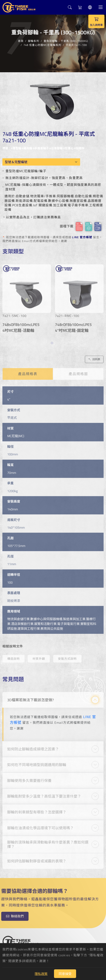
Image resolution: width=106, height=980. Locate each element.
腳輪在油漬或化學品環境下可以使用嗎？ (40, 826)
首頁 (21, 40)
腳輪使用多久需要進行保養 (29, 779)
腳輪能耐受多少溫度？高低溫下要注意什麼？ (44, 794)
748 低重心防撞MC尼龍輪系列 (42, 45)
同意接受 (65, 974)
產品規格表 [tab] (28, 372)
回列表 (94, 357)
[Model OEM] (41, 162)
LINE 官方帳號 (82, 237)
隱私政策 (41, 974)
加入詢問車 (96, 21)
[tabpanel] (27, 298)
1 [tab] (52, 341)
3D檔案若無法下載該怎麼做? (31, 698)
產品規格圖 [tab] (78, 372)
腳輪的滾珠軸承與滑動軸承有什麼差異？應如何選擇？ (48, 842)
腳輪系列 (34, 40)
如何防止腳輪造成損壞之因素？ (33, 747)
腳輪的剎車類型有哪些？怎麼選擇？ (37, 810)
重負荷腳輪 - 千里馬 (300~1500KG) (66, 40)
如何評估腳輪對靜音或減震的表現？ (37, 859)
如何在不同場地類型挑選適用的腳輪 (37, 763)
